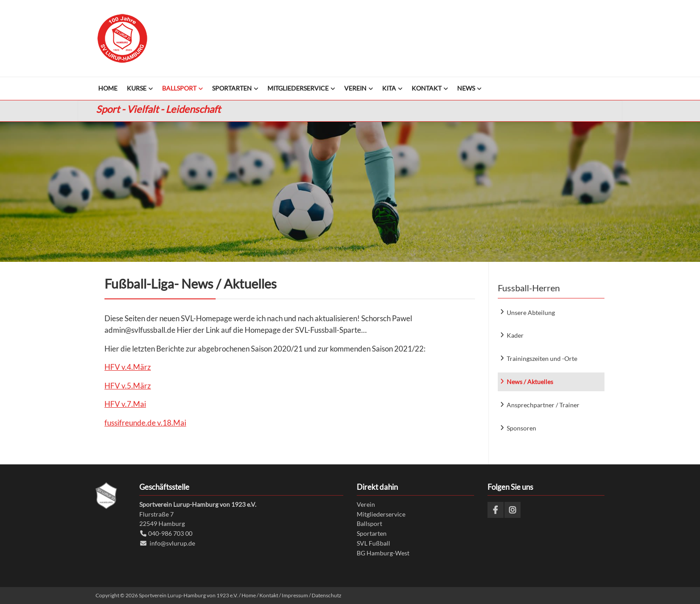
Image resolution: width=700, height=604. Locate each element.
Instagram (512, 510)
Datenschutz (327, 595)
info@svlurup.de (172, 543)
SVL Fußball (373, 543)
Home (249, 595)
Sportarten (372, 533)
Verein (366, 504)
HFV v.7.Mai (125, 404)
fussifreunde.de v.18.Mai (145, 423)
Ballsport (369, 523)
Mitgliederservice (381, 514)
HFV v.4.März (128, 367)
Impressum (295, 595)
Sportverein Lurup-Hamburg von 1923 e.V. (122, 38)
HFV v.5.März (128, 386)
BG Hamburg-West (383, 553)
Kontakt (269, 595)
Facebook (496, 510)
